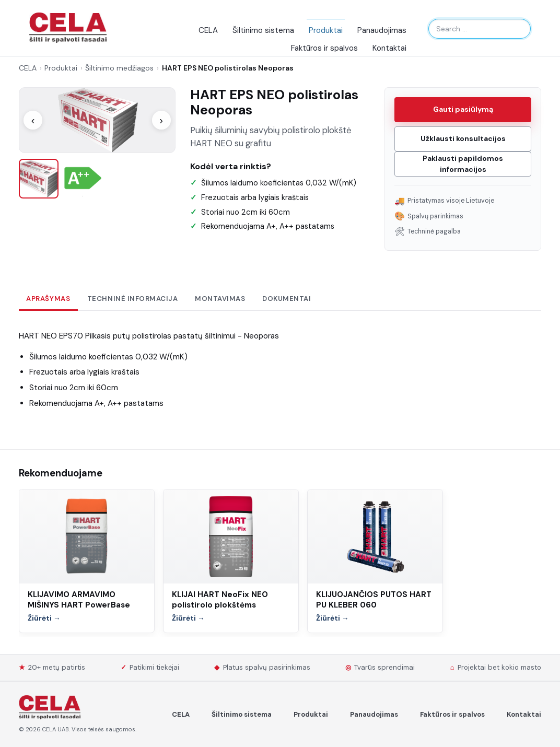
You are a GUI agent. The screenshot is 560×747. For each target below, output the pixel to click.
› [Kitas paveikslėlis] (161, 120)
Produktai (326, 30)
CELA (208, 30)
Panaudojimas (382, 30)
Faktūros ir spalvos (324, 48)
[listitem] (39, 179)
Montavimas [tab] (220, 299)
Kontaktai (389, 48)
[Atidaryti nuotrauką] (97, 120)
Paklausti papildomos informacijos (463, 164)
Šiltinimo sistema (263, 30)
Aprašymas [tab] (48, 299)
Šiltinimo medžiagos (119, 68)
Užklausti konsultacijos (463, 138)
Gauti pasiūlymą (463, 109)
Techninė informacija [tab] (133, 299)
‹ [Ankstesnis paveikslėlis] (33, 120)
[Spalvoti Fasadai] (50, 707)
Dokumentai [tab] (287, 299)
